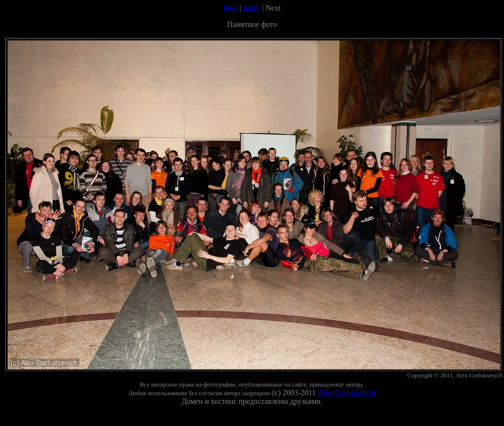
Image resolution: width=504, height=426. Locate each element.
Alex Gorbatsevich (347, 393)
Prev (230, 8)
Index (252, 8)
